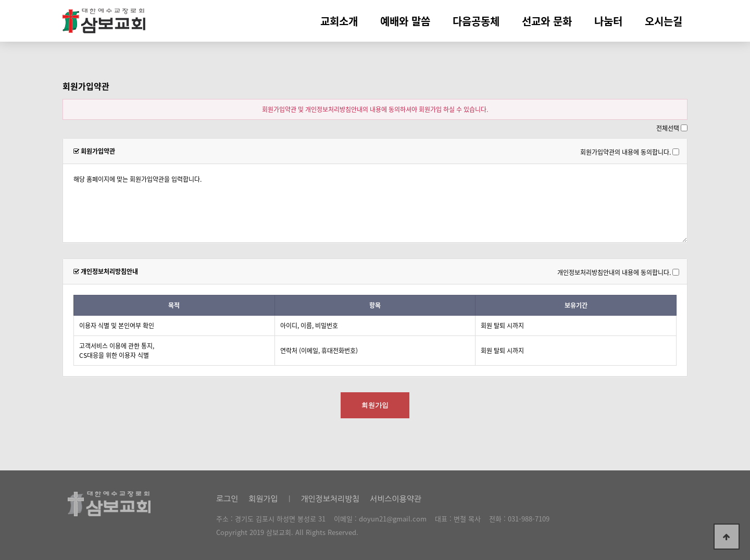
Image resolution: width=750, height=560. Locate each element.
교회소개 (339, 21)
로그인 (227, 499)
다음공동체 (476, 21)
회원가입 (263, 499)
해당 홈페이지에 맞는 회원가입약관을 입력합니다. (375, 203)
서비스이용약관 (396, 499)
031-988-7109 (529, 519)
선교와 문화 (547, 21)
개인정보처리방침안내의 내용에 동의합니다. (614, 272)
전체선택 (668, 128)
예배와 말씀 (405, 21)
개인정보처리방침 (330, 499)
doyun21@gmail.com (393, 519)
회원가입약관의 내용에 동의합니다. (626, 152)
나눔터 (608, 21)
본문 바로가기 (0, 0)
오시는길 (664, 21)
